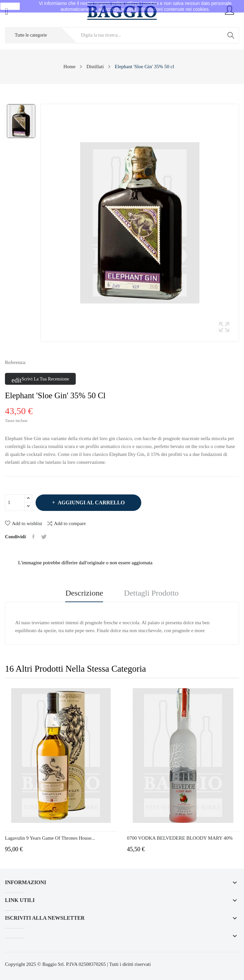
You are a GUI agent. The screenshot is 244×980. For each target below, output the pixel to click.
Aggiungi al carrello (91, 503)
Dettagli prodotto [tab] (151, 593)
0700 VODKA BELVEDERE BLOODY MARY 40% (180, 838)
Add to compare (67, 523)
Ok (10, 6)
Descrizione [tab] (84, 593)
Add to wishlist (24, 523)
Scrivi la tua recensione (40, 379)
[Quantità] (15, 503)
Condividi (33, 537)
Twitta (44, 537)
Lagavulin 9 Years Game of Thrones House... (50, 838)
